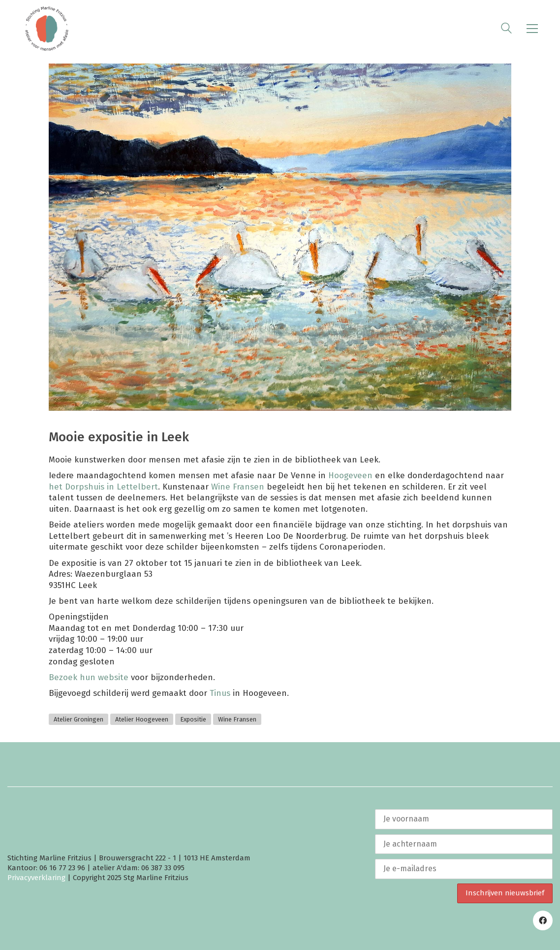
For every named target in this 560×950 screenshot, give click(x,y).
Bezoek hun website (90, 677)
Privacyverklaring (36, 878)
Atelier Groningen (78, 719)
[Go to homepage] (47, 29)
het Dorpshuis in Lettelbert (103, 487)
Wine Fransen (238, 487)
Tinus (220, 693)
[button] (532, 29)
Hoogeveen (350, 475)
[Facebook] (543, 920)
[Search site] (506, 30)
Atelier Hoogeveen (142, 719)
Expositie (193, 719)
